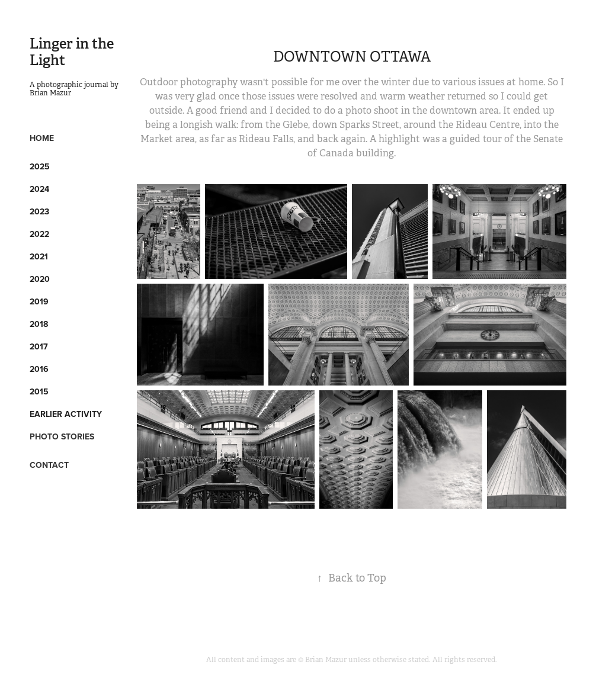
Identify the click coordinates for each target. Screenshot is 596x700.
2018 (39, 324)
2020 (40, 279)
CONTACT (49, 465)
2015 (39, 391)
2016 (39, 369)
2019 (39, 301)
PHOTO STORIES (62, 436)
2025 (40, 166)
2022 (39, 234)
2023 (39, 211)
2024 (39, 189)
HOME (42, 138)
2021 (39, 256)
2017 (39, 346)
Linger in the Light (73, 52)
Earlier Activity (66, 414)
